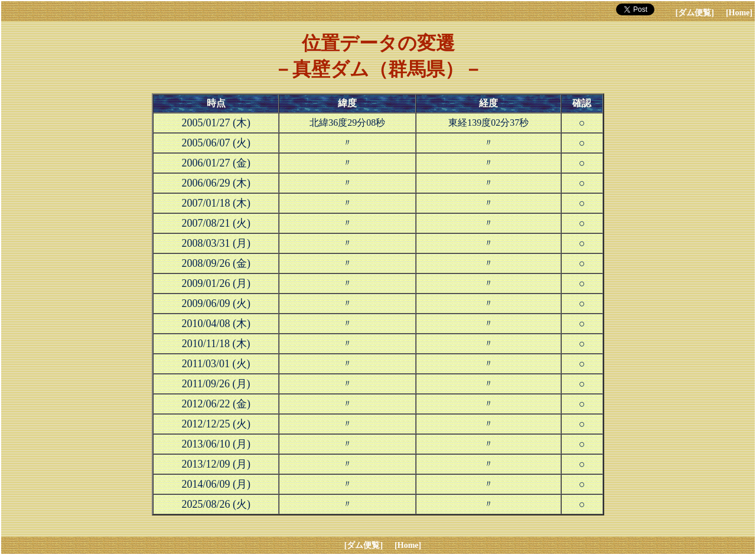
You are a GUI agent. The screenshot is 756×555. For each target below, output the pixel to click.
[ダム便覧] (695, 13)
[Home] (739, 13)
